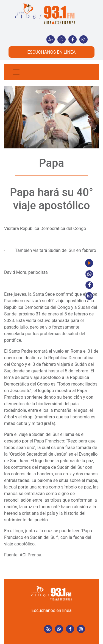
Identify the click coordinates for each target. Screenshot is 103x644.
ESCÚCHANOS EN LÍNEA (51, 52)
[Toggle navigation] (16, 72)
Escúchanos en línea (52, 610)
